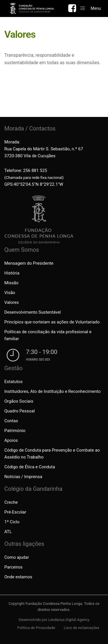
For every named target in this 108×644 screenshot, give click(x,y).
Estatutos (14, 382)
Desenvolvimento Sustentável (33, 312)
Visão (10, 293)
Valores (12, 302)
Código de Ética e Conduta (30, 467)
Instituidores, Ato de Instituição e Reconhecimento (52, 391)
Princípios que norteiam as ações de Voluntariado (52, 322)
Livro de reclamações (82, 628)
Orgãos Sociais (19, 401)
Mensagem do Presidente (29, 263)
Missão (11, 283)
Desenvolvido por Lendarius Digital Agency (54, 620)
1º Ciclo (12, 522)
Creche (11, 502)
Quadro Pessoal (20, 411)
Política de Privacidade (36, 628)
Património (15, 431)
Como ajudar (17, 557)
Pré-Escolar (15, 512)
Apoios (11, 440)
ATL (8, 532)
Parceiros (13, 567)
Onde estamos (18, 577)
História (12, 273)
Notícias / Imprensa (23, 477)
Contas (11, 421)
